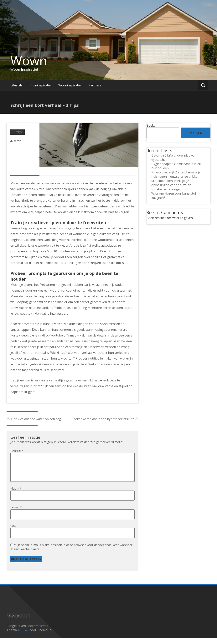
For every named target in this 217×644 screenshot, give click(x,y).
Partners (95, 85)
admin (17, 141)
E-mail (16, 513)
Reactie (17, 451)
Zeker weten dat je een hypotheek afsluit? (106, 419)
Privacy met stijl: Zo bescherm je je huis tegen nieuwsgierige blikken (176, 174)
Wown (29, 61)
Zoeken (152, 125)
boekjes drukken (79, 386)
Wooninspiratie (70, 85)
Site (13, 532)
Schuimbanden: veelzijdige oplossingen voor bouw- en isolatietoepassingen (171, 185)
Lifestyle (16, 85)
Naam (16, 495)
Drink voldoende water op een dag (34, 419)
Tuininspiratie (40, 85)
